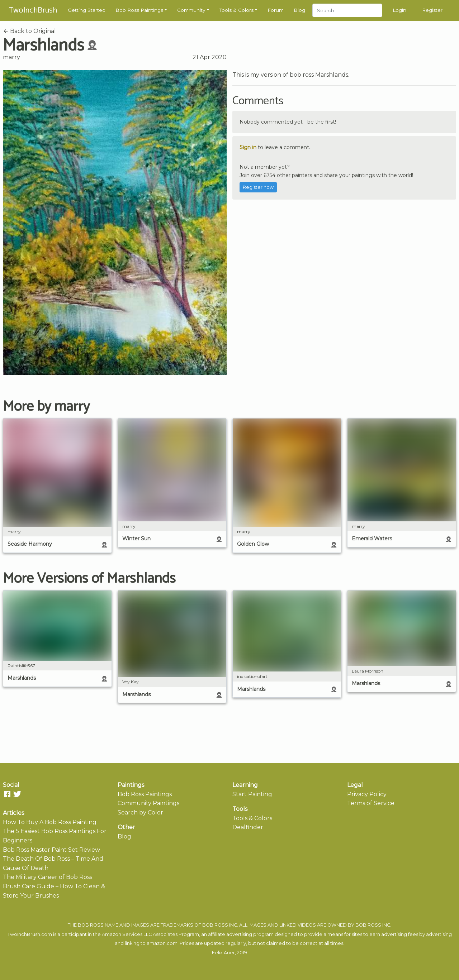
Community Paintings (148, 803)
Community (191, 10)
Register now (258, 187)
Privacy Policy (367, 794)
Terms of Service (371, 803)
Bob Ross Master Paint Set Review (51, 850)
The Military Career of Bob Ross (48, 877)
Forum (276, 10)
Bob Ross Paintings (139, 10)
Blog (299, 10)
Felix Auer (223, 953)
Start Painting (252, 794)
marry (11, 57)
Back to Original (29, 31)
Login (399, 10)
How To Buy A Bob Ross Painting (50, 822)
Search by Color (140, 812)
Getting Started (87, 10)
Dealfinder (248, 827)
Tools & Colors (236, 10)
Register (432, 10)
